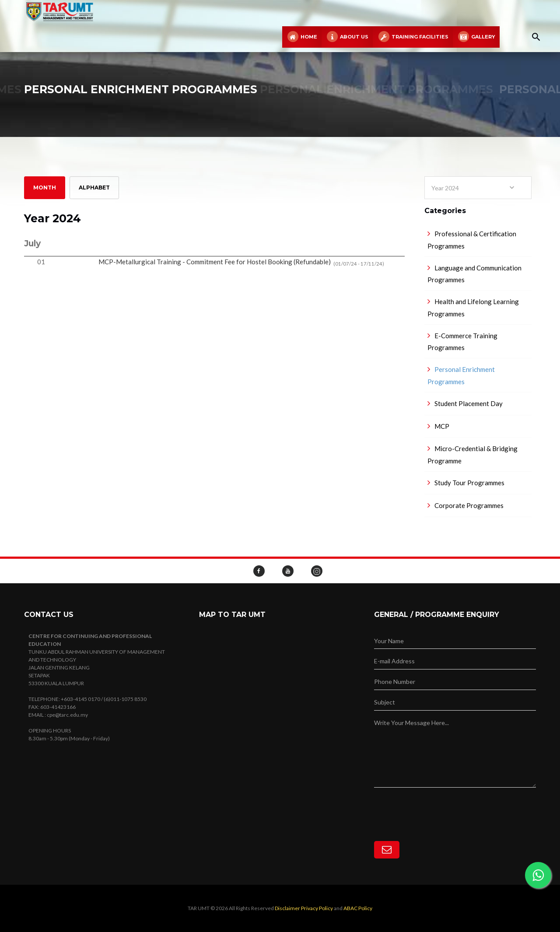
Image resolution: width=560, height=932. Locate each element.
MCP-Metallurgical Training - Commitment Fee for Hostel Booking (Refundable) (241, 262)
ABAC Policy (358, 908)
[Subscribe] (387, 850)
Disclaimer (287, 908)
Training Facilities (413, 37)
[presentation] (441, 805)
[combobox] (478, 188)
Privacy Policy (317, 908)
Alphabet (94, 187)
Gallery (476, 37)
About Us (347, 37)
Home (302, 37)
